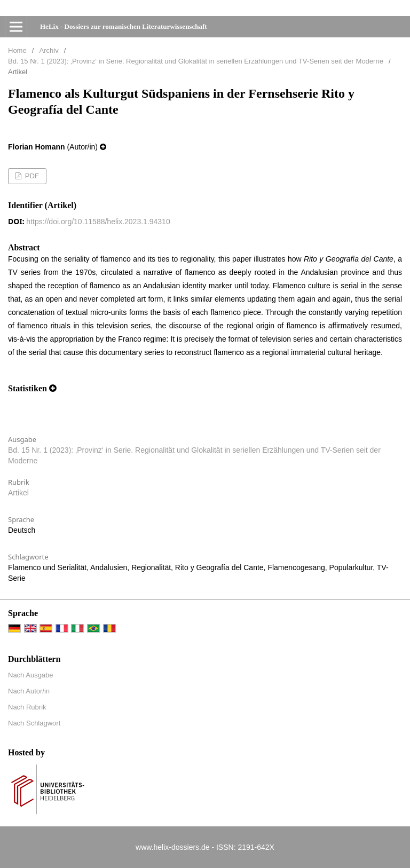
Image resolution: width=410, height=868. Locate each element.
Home (17, 50)
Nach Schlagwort (34, 723)
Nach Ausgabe (31, 675)
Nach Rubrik (27, 707)
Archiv (49, 50)
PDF (31, 176)
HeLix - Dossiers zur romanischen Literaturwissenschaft (124, 26)
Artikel (18, 493)
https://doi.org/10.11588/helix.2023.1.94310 (98, 222)
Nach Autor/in (29, 691)
